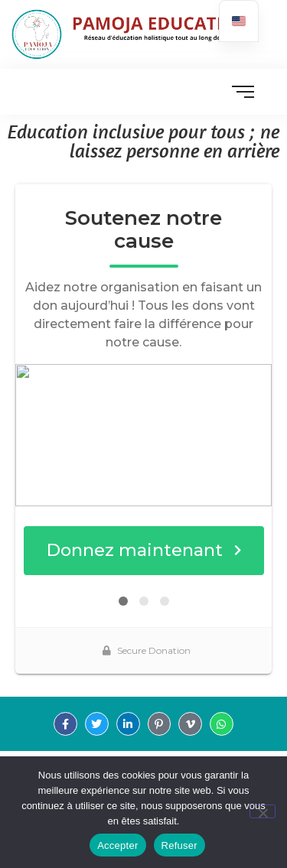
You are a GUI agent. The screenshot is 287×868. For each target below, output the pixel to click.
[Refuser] (263, 811)
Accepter (117, 845)
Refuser (179, 845)
